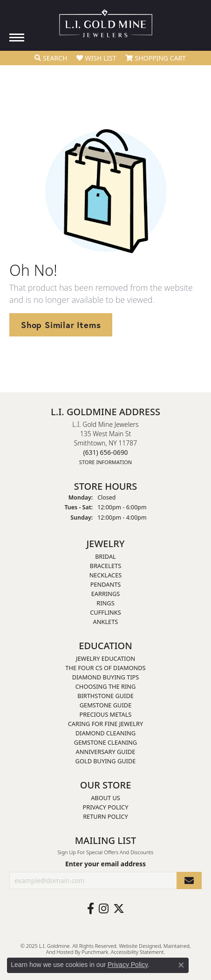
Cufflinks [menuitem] (105, 613)
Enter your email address (105, 864)
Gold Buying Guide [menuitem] (106, 761)
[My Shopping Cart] (155, 58)
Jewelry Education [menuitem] (105, 659)
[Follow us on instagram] (104, 909)
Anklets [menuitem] (106, 622)
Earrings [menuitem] (106, 594)
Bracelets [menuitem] (105, 566)
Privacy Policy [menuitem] (106, 808)
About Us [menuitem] (105, 798)
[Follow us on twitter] (119, 909)
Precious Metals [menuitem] (106, 715)
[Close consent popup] (181, 965)
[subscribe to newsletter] (189, 881)
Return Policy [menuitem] (105, 817)
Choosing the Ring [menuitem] (106, 687)
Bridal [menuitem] (105, 557)
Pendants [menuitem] (106, 585)
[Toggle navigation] (17, 38)
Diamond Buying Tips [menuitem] (106, 678)
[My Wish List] (96, 58)
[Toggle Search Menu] (51, 58)
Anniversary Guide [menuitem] (106, 752)
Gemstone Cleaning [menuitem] (105, 743)
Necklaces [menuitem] (106, 576)
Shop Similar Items (61, 325)
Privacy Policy (128, 965)
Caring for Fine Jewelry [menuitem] (106, 724)
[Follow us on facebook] (91, 909)
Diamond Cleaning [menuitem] (105, 733)
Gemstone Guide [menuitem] (106, 706)
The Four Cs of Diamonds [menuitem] (105, 668)
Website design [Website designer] (137, 946)
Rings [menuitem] (105, 603)
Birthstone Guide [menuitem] (105, 696)
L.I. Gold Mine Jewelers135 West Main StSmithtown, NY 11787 (105, 443)
